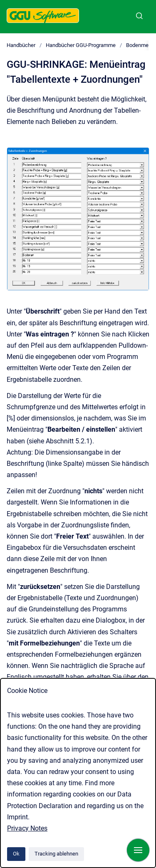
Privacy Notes (27, 828)
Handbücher (21, 45)
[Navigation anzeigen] (138, 850)
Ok (16, 854)
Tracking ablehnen (56, 854)
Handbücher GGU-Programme (81, 45)
